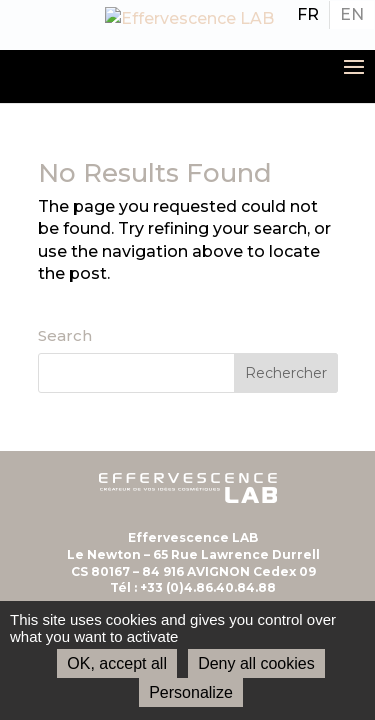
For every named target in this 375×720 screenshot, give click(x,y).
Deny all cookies (256, 663)
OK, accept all (117, 663)
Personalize (191, 692)
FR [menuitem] (308, 14)
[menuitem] (308, 15)
